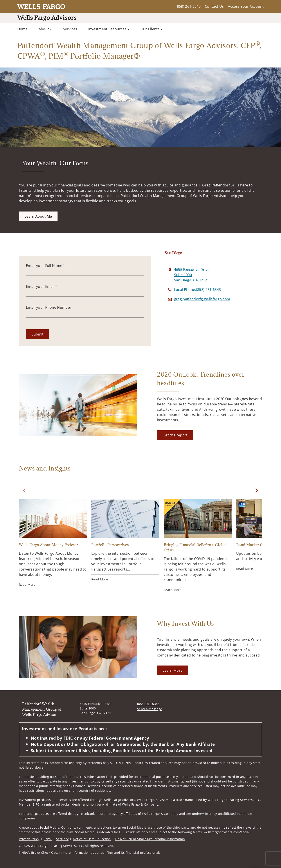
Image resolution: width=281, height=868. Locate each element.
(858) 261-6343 (188, 6)
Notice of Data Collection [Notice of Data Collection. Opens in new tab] (92, 839)
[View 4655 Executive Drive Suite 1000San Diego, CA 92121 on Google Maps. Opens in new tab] (192, 275)
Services (70, 29)
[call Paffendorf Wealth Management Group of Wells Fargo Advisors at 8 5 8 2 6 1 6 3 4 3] (197, 290)
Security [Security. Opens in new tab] (62, 839)
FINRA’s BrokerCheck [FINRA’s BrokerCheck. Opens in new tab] (35, 852)
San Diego (173, 253)
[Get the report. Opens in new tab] (175, 435)
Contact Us (214, 6)
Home (23, 29)
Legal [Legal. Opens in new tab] (48, 839)
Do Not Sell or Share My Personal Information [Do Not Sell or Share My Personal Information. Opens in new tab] (150, 839)
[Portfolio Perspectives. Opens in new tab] (125, 540)
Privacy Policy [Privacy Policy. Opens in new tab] (29, 839)
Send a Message (150, 709)
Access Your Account (246, 6)
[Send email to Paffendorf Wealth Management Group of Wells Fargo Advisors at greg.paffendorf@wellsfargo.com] (202, 299)
